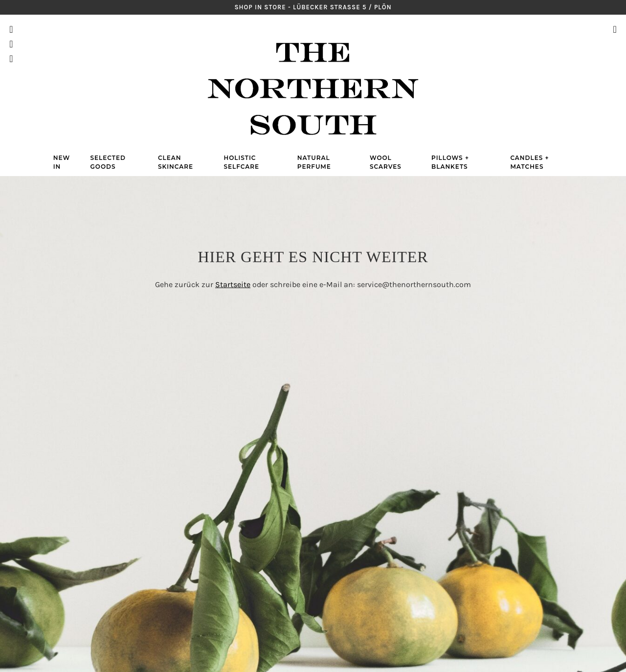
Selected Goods (108, 162)
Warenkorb (615, 44)
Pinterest (11, 44)
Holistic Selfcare (241, 162)
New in (62, 162)
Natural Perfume (314, 162)
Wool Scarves (386, 162)
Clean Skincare (176, 162)
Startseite (233, 284)
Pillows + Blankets (450, 162)
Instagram (11, 29)
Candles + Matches (529, 162)
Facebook (11, 59)
